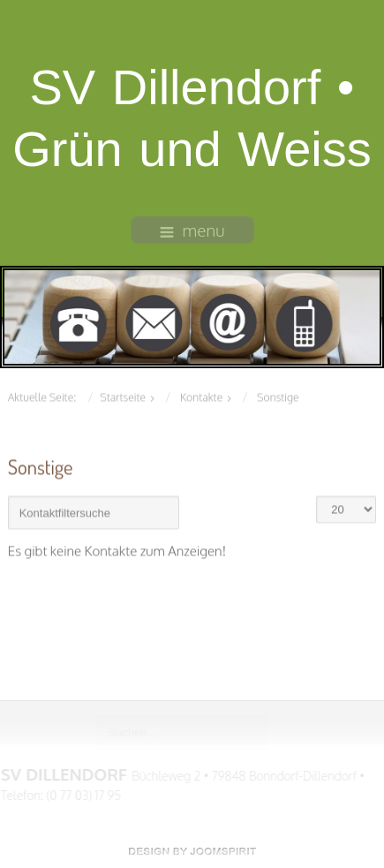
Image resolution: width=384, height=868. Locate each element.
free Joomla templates (192, 851)
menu (192, 230)
